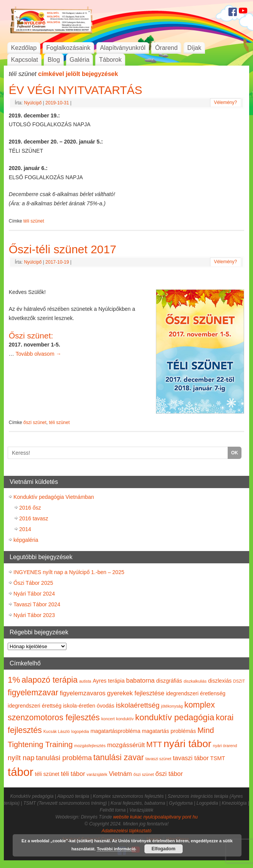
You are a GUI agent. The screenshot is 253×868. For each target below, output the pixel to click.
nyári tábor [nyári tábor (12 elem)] (188, 744)
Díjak (194, 48)
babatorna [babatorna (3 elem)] (140, 680)
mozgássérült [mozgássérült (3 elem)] (126, 745)
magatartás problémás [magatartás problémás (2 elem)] (169, 731)
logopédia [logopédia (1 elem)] (80, 731)
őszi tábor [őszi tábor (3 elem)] (169, 774)
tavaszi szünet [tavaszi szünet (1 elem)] (159, 759)
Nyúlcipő (33, 103)
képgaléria (26, 540)
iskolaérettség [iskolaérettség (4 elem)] (138, 705)
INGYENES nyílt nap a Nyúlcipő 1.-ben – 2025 (69, 572)
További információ (116, 849)
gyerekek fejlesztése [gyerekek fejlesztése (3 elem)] (136, 693)
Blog (54, 60)
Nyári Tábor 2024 (34, 594)
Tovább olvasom (38, 354)
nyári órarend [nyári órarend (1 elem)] (225, 746)
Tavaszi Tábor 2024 (37, 604)
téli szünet (34, 221)
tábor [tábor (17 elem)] (21, 772)
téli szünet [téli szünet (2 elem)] (47, 774)
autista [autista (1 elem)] (85, 681)
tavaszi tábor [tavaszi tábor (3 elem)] (191, 758)
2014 (25, 529)
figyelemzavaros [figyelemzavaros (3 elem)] (83, 693)
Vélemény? (225, 102)
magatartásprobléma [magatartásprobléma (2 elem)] (116, 731)
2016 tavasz (34, 518)
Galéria (79, 60)
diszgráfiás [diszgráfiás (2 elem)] (169, 681)
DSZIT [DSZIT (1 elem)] (239, 681)
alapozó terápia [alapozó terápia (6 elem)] (50, 680)
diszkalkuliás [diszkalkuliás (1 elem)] (195, 681)
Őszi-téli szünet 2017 (63, 249)
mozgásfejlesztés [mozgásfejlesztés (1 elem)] (90, 746)
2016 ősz (30, 508)
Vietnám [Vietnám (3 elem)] (120, 774)
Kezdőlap (24, 48)
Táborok (110, 60)
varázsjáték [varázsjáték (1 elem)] (97, 774)
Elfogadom (164, 849)
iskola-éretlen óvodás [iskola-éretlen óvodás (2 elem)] (89, 706)
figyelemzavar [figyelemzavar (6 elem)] (33, 693)
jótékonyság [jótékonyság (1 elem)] (172, 706)
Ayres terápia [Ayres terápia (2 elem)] (108, 681)
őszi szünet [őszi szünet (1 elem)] (144, 774)
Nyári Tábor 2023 (34, 615)
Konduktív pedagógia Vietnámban (54, 497)
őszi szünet (35, 422)
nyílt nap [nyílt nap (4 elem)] (21, 758)
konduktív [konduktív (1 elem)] (125, 719)
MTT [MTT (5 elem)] (154, 744)
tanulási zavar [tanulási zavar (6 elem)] (119, 757)
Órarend (166, 48)
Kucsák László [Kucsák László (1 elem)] (57, 731)
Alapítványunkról (122, 48)
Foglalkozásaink (69, 48)
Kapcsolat (25, 60)
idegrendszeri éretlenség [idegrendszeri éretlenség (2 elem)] (196, 693)
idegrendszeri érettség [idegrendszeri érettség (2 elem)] (35, 706)
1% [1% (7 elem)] (14, 680)
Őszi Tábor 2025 (33, 583)
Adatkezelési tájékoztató (126, 831)
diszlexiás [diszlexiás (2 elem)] (220, 681)
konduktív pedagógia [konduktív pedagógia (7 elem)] (175, 717)
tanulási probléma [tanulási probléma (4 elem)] (64, 758)
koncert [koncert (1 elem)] (108, 719)
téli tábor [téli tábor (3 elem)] (73, 774)
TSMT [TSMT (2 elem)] (218, 758)
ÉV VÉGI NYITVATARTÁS (76, 90)
